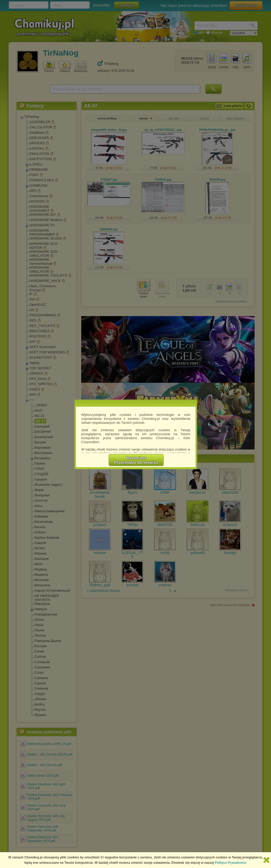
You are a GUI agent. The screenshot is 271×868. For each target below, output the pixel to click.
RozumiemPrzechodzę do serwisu (136, 460)
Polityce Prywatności (231, 863)
